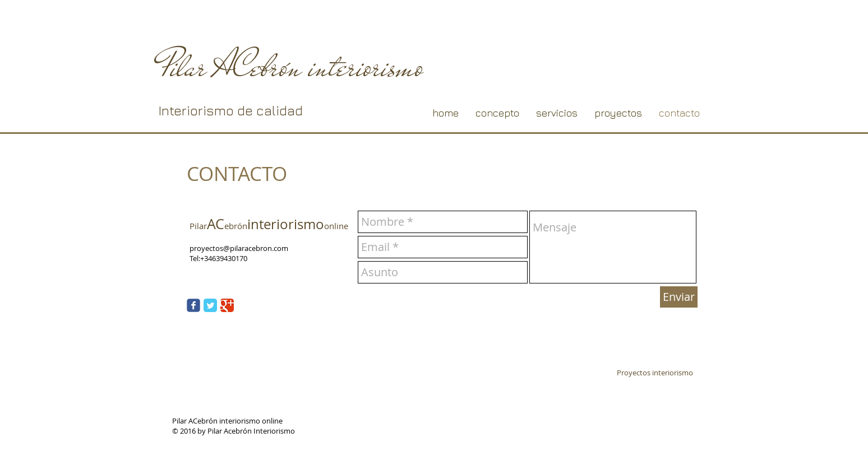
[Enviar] (679, 297)
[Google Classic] (227, 305)
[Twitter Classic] (210, 305)
